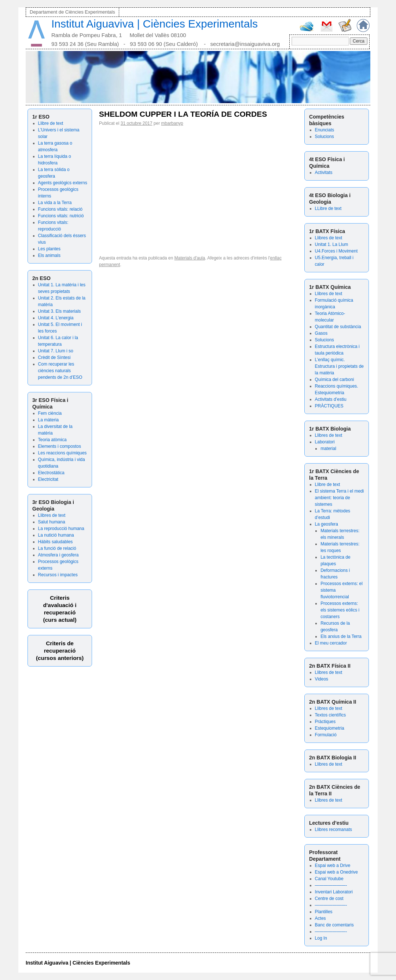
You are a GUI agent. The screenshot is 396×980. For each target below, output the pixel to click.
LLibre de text (328, 208)
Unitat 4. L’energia (56, 318)
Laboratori (325, 442)
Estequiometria (330, 728)
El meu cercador (331, 643)
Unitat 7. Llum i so (56, 351)
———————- (331, 885)
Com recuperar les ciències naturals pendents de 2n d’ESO (60, 371)
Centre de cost (329, 899)
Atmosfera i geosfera (58, 555)
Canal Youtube (329, 879)
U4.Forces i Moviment (336, 251)
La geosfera (327, 524)
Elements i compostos (60, 446)
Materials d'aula (190, 258)
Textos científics (331, 715)
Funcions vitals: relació (60, 209)
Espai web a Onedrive (336, 872)
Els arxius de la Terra (341, 636)
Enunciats (325, 130)
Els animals (49, 255)
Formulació (326, 735)
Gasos (321, 333)
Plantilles (324, 912)
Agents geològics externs (63, 183)
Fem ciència (50, 413)
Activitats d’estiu (331, 399)
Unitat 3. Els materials (60, 311)
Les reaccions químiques (63, 453)
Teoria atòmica (52, 440)
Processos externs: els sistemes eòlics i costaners (340, 610)
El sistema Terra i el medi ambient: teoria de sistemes (340, 498)
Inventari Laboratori (334, 892)
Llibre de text (51, 123)
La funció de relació (57, 548)
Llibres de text (52, 515)
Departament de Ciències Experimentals (72, 12)
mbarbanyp (172, 123)
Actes (320, 918)
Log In (321, 938)
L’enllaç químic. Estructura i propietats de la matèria (339, 366)
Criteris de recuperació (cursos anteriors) (60, 651)
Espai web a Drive (333, 865)
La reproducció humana (61, 529)
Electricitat (48, 479)
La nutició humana (56, 535)
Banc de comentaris (334, 925)
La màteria (49, 420)
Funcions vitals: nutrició (61, 216)
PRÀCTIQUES (329, 406)
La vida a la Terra (55, 203)
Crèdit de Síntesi (54, 357)
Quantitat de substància (338, 327)
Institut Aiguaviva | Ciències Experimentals (155, 24)
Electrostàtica (51, 473)
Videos (322, 679)
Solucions (324, 137)
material (328, 449)
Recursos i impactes (58, 575)
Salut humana (52, 522)
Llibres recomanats (333, 830)
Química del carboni (335, 380)
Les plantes (49, 249)
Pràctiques (325, 722)
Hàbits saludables (56, 542)
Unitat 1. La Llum (332, 244)
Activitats (324, 173)
